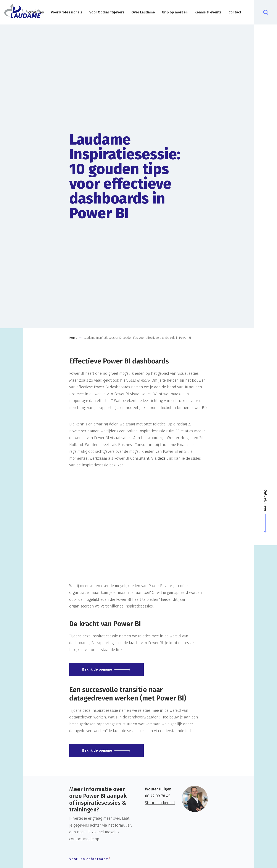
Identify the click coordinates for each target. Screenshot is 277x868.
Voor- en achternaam (90, 859)
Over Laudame (143, 12)
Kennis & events (208, 12)
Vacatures (36, 12)
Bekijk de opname (97, 669)
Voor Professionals (67, 12)
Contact (235, 12)
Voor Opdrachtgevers (107, 12)
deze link (165, 458)
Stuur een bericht (160, 803)
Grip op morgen (175, 12)
